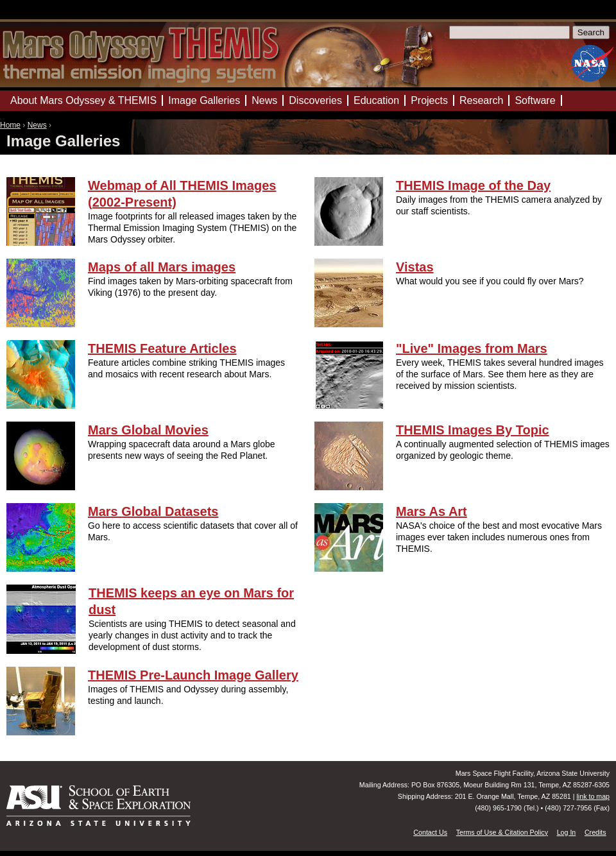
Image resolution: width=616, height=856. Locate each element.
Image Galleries (204, 100)
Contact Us (430, 832)
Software (535, 100)
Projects (429, 100)
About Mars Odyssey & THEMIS (83, 100)
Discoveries (315, 100)
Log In (567, 832)
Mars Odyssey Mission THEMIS (38, 16)
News (37, 125)
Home (10, 125)
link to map (593, 796)
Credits (595, 832)
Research (481, 100)
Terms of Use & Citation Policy (502, 832)
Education (376, 100)
